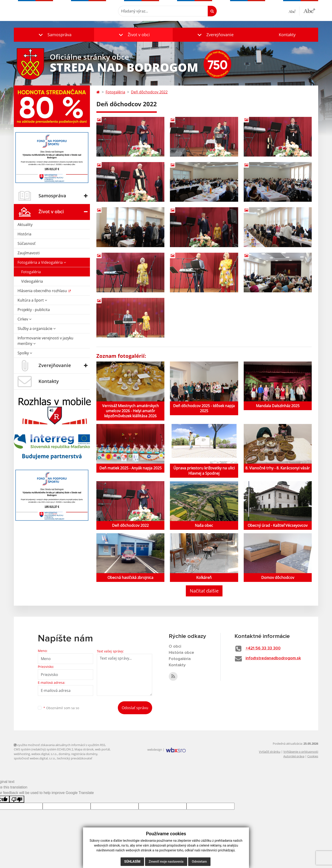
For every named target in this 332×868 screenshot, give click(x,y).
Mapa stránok (84, 749)
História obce (181, 653)
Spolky (25, 353)
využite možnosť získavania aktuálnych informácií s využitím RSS (59, 745)
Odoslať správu (135, 708)
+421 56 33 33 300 (263, 648)
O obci (175, 646)
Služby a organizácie (37, 329)
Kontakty (287, 35)
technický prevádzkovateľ (74, 758)
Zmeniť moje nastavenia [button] (166, 862)
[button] (54, 35)
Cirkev (24, 319)
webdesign (155, 750)
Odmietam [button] (199, 862)
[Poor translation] (17, 799)
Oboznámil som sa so (61, 708)
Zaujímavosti (29, 253)
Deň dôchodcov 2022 (149, 92)
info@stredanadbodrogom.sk (273, 658)
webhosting (22, 754)
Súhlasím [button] (132, 862)
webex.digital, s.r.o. (44, 754)
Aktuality (25, 225)
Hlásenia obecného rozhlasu (43, 291)
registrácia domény (84, 754)
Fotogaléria (31, 272)
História (24, 234)
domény (64, 754)
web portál (102, 749)
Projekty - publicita (34, 310)
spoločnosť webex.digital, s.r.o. (35, 758)
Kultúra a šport (32, 300)
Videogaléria (32, 281)
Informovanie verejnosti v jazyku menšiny (45, 341)
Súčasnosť (27, 243)
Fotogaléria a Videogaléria (42, 262)
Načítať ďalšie (204, 591)
